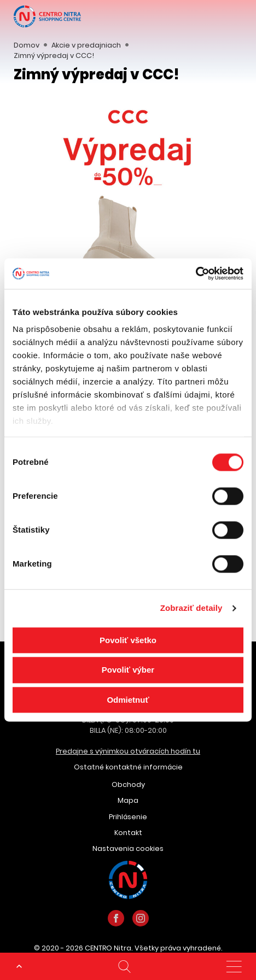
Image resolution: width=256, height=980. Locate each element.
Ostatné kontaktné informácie (128, 767)
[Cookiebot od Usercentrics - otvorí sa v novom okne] (196, 273)
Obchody (128, 784)
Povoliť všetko (128, 640)
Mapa (128, 800)
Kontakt (128, 833)
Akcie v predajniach (86, 45)
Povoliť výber (128, 670)
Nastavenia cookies (128, 848)
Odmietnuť (128, 700)
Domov (27, 45)
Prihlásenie (128, 817)
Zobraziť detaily (191, 608)
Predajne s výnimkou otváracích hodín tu (128, 751)
